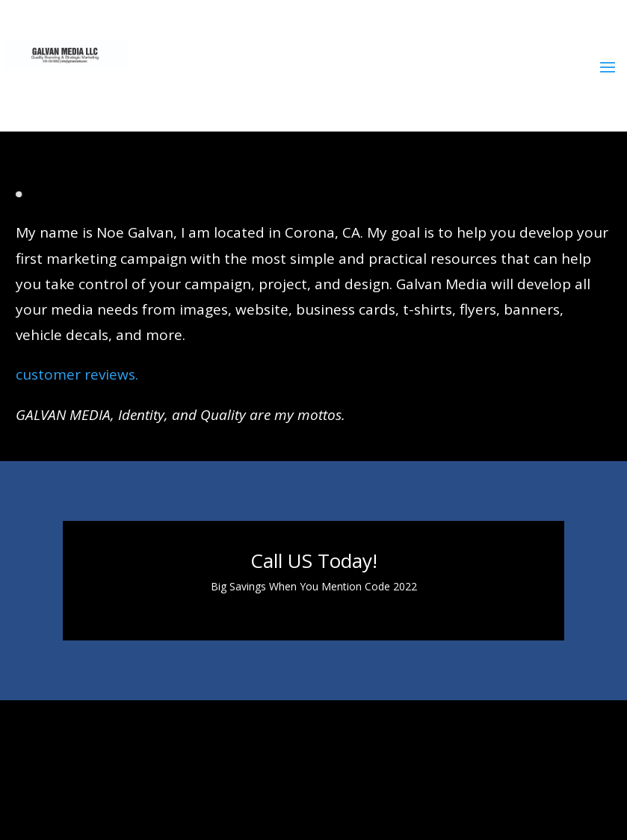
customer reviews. (77, 374)
